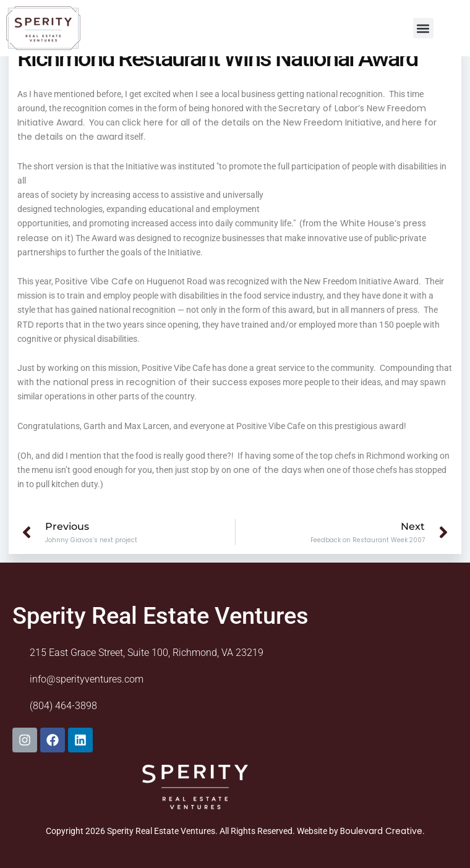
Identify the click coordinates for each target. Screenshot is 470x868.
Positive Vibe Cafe (94, 281)
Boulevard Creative (381, 831)
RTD (26, 325)
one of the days (267, 470)
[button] (423, 28)
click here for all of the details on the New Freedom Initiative (252, 122)
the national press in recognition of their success (142, 382)
